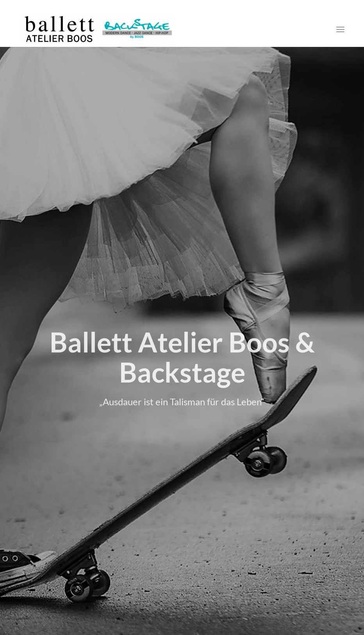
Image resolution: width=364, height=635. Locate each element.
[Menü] (340, 29)
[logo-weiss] (97, 29)
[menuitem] (340, 29)
